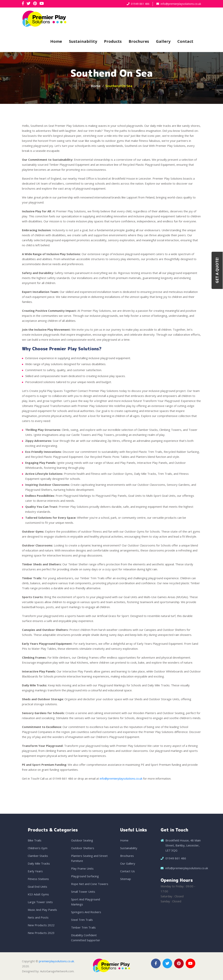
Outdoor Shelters (83, 848)
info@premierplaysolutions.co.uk (181, 4)
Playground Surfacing (85, 876)
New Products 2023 (41, 933)
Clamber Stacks (38, 856)
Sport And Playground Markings (86, 902)
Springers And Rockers (86, 912)
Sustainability (83, 41)
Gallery (163, 41)
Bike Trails (35, 840)
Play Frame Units (82, 868)
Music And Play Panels (42, 910)
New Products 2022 (41, 925)
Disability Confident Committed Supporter (86, 938)
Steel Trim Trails (82, 920)
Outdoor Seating (82, 840)
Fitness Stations (38, 879)
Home (56, 41)
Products (113, 41)
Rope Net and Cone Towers (90, 884)
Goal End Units (37, 887)
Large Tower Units (40, 902)
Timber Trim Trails (83, 927)
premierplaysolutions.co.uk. (57, 961)
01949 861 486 (140, 4)
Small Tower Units (83, 892)
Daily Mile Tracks (39, 863)
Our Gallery (128, 863)
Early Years (35, 871)
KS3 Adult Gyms (38, 894)
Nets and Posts (38, 917)
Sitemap (126, 879)
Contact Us (127, 871)
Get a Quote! (217, 270)
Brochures (139, 41)
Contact (185, 41)
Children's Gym (38, 848)
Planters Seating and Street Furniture (89, 858)
